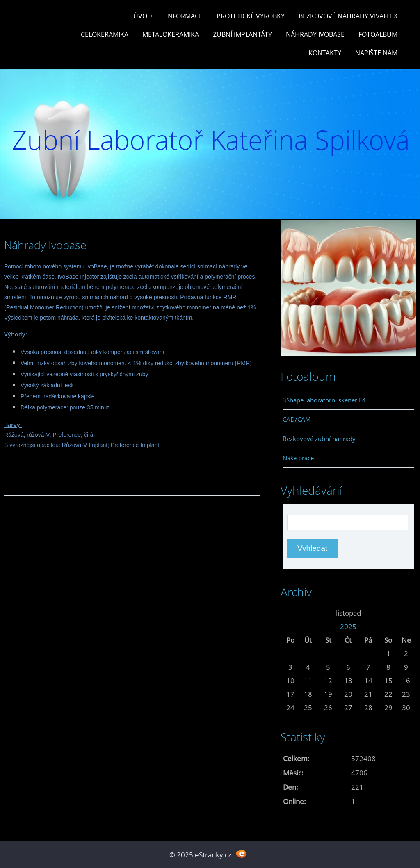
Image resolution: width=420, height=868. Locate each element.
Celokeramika (105, 34)
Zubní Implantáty (242, 34)
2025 (348, 626)
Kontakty (325, 53)
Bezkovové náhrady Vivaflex (348, 16)
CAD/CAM (297, 419)
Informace (184, 16)
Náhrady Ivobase (315, 34)
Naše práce (298, 458)
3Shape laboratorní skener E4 (324, 400)
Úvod (143, 16)
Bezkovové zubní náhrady (319, 439)
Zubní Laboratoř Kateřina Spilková (211, 140)
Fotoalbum (378, 34)
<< (290, 613)
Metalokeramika (171, 34)
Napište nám (376, 53)
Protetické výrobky (251, 16)
